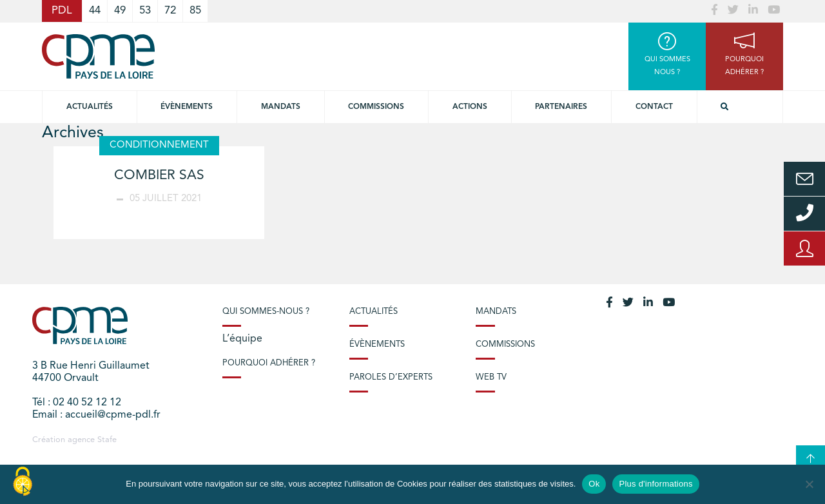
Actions (470, 107)
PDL (62, 11)
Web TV (491, 377)
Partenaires (561, 107)
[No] (809, 484)
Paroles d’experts (391, 377)
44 (95, 11)
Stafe (107, 440)
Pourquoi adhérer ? (269, 363)
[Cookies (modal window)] (23, 482)
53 (145, 11)
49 (120, 11)
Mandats (281, 107)
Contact (654, 107)
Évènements (187, 107)
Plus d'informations (655, 484)
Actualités (90, 107)
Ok (594, 484)
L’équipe (242, 339)
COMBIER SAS (159, 176)
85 (195, 11)
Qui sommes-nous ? (266, 312)
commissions (376, 107)
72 (170, 11)
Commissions (505, 344)
